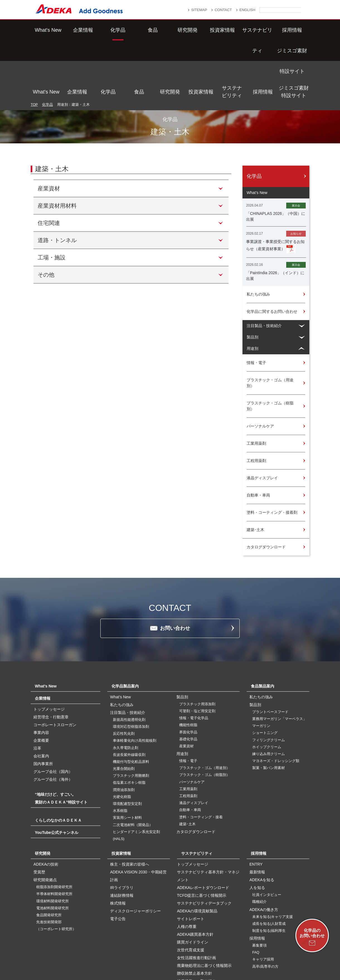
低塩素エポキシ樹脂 (129, 724)
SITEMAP (199, 10)
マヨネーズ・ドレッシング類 (276, 702)
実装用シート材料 (127, 759)
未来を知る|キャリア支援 (273, 858)
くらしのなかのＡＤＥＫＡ (58, 761)
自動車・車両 (190, 751)
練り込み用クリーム (269, 695)
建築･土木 (187, 765)
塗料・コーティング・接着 (201, 758)
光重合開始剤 (124, 710)
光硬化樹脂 (122, 738)
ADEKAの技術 (46, 805)
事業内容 (41, 674)
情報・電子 (188, 702)
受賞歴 (39, 813)
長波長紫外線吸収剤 (129, 696)
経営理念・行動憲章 (51, 658)
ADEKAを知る (262, 821)
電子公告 (118, 860)
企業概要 (41, 681)
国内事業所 (43, 705)
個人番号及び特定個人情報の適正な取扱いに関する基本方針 (106, 956)
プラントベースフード (270, 653)
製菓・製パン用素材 (269, 709)
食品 (139, 30)
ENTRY (256, 805)
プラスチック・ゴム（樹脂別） (205, 716)
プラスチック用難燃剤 (131, 717)
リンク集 (147, 948)
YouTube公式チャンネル (57, 773)
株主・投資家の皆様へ (130, 805)
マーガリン (261, 667)
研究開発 (170, 30)
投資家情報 (201, 30)
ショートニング (265, 674)
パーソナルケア (192, 723)
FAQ (256, 893)
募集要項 (259, 886)
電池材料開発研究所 (53, 849)
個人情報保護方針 (220, 948)
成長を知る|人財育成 (269, 865)
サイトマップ (116, 948)
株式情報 (118, 844)
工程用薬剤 (188, 737)
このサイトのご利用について (176, 961)
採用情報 (263, 30)
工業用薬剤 (188, 730)
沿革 (37, 689)
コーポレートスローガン (55, 666)
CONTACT (223, 10)
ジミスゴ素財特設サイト (294, 30)
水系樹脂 (120, 752)
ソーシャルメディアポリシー (262, 956)
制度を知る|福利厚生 (269, 872)
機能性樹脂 (188, 666)
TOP (34, 46)
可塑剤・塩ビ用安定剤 (197, 652)
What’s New (120, 638)
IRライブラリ (122, 829)
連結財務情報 (122, 836)
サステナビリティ (232, 30)
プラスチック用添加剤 (197, 645)
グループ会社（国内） (53, 713)
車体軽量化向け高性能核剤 (135, 682)
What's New (46, 30)
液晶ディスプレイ (194, 744)
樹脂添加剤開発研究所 (54, 828)
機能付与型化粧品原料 (131, 703)
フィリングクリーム (269, 681)
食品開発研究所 (49, 856)
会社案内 (41, 697)
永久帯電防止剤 (126, 689)
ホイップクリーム (267, 688)
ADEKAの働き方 (264, 851)
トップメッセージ (49, 650)
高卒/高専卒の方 (265, 908)
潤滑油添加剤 (124, 731)
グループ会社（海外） (53, 720)
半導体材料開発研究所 (54, 835)
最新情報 (257, 813)
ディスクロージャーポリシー (135, 852)
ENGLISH (247, 10)
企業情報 (77, 30)
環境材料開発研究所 (53, 842)
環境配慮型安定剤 (127, 745)
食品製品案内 (263, 627)
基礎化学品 (188, 680)
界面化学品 (188, 673)
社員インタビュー (267, 836)
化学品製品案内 (125, 627)
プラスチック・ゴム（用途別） (205, 709)
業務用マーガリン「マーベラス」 (279, 660)
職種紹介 (259, 843)
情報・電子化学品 (194, 659)
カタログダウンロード (196, 773)
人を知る (257, 829)
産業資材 (186, 687)
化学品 (108, 30)
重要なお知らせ (179, 948)
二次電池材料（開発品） (133, 766)
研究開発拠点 (45, 821)
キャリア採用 (263, 900)
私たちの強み (122, 646)
